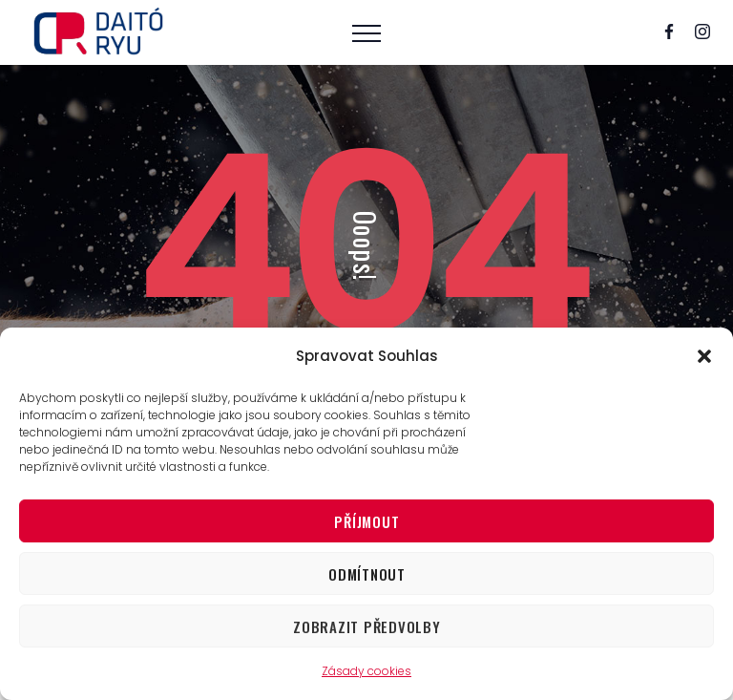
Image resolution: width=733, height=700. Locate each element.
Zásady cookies (366, 671)
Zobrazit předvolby (367, 626)
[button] (704, 356)
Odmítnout (367, 574)
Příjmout (366, 521)
